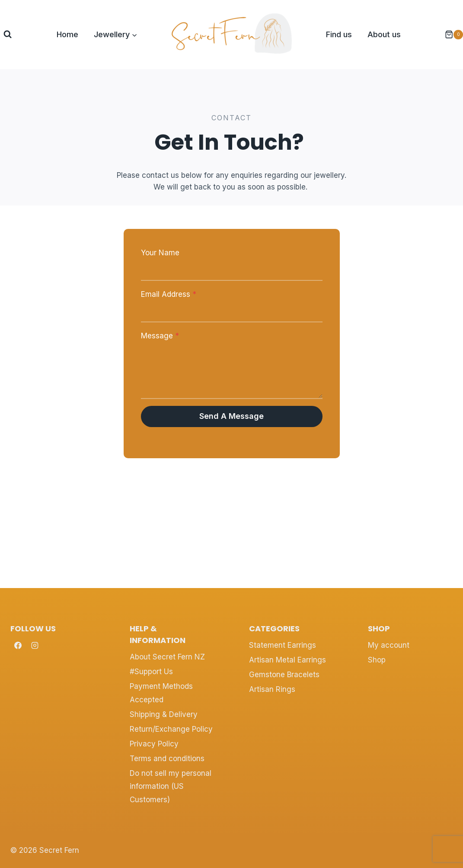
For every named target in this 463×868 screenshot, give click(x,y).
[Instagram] (35, 646)
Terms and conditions (167, 759)
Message (160, 336)
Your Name (160, 253)
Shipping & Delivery (164, 714)
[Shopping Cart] (450, 35)
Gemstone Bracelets (284, 675)
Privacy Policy (154, 744)
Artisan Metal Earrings (287, 660)
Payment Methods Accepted (161, 693)
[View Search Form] (8, 34)
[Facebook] (18, 646)
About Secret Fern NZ (167, 657)
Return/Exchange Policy (171, 729)
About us (384, 34)
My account (389, 645)
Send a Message (231, 416)
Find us (339, 34)
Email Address (169, 294)
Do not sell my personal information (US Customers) (171, 786)
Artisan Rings (272, 689)
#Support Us (151, 672)
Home (67, 34)
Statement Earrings (283, 645)
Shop (377, 660)
